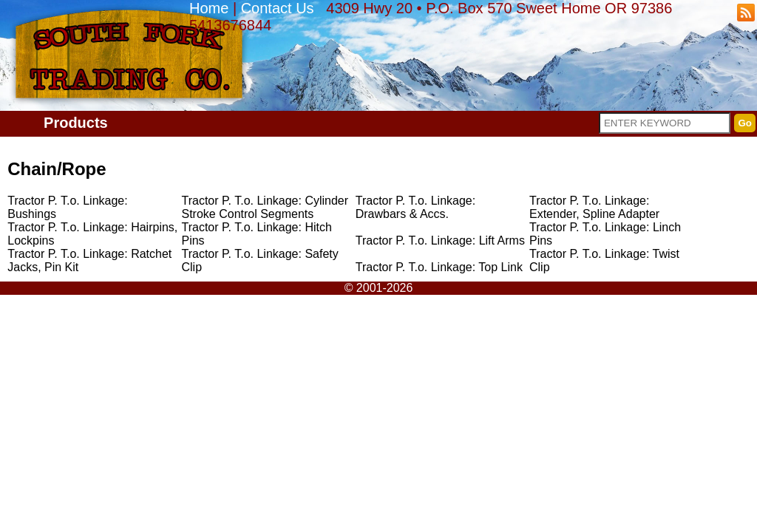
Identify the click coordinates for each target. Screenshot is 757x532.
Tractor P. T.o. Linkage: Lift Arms (440, 241)
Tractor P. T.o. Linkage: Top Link (439, 267)
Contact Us (278, 8)
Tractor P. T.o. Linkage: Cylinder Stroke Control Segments (265, 207)
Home (209, 8)
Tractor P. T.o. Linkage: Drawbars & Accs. (415, 207)
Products (76, 123)
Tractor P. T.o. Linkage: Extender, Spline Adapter (594, 207)
